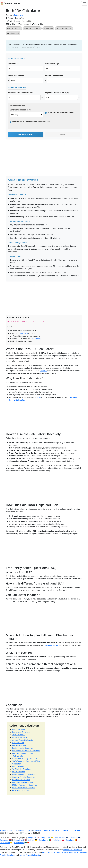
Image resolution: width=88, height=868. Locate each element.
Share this (37, 24)
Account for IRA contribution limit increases (31, 122)
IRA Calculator (18, 743)
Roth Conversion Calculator (23, 788)
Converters (75, 830)
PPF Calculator (18, 766)
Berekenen (4, 840)
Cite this (10, 24)
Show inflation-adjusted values (61, 112)
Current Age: (14, 64)
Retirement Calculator (21, 732)
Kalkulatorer (60, 837)
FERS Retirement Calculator (23, 782)
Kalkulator (57, 840)
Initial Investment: (16, 76)
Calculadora (5, 843)
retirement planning (64, 28)
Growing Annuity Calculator (24, 777)
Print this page (13, 21)
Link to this (23, 24)
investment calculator (32, 28)
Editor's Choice (25, 830)
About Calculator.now (9, 830)
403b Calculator (19, 756)
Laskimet (73, 837)
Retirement (19, 15)
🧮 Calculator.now (10, 3)
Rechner (31, 840)
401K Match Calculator (22, 790)
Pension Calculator (20, 745)
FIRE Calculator (18, 772)
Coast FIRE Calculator (21, 780)
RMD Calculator (51, 645)
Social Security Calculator (23, 748)
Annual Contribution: (54, 76)
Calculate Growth (26, 134)
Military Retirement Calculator (25, 785)
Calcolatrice (44, 840)
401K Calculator (19, 735)
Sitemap (66, 830)
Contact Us (38, 830)
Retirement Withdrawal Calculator (26, 751)
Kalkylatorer (46, 837)
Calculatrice (18, 840)
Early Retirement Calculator (24, 753)
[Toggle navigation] (84, 3)
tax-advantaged (13, 33)
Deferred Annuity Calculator (24, 774)
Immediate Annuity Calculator (25, 759)
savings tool (48, 28)
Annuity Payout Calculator (23, 740)
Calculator (70, 840)
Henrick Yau (19, 18)
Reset (62, 134)
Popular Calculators (52, 830)
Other (39, 397)
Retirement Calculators (73, 850)
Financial (43, 371)
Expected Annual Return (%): (20, 93)
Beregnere (32, 837)
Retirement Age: (52, 64)
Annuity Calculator (20, 737)
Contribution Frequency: (20, 110)
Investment (23, 333)
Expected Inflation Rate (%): (57, 93)
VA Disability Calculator (22, 769)
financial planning (14, 28)
